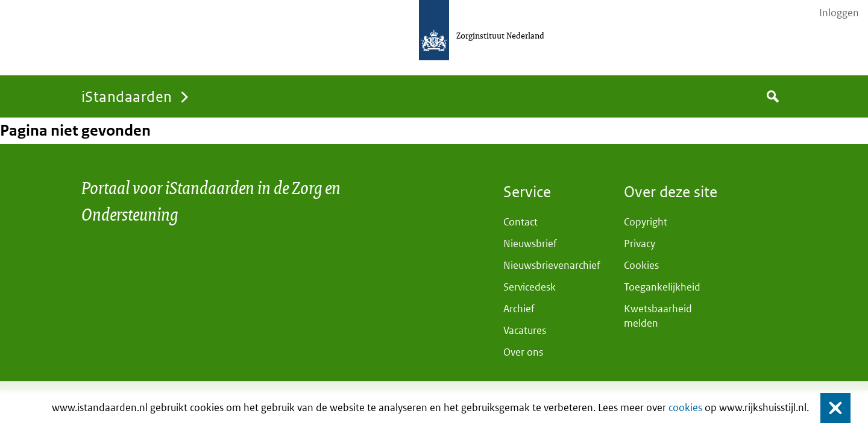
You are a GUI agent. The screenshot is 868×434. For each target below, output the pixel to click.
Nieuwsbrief (530, 244)
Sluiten (830, 408)
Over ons (523, 352)
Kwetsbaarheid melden (658, 316)
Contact (520, 222)
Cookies (641, 265)
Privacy (640, 244)
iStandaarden (127, 96)
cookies (685, 407)
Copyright (646, 222)
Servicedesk (530, 287)
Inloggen (839, 13)
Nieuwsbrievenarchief (552, 265)
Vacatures (525, 330)
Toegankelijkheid (662, 287)
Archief (519, 309)
